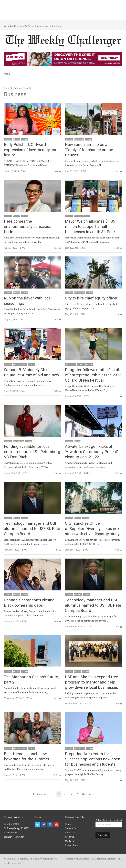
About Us (70, 833)
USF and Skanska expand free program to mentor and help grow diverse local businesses (92, 682)
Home (68, 824)
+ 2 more (25, 216)
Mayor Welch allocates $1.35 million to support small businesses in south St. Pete (90, 227)
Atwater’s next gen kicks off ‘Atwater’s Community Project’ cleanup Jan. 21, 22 (91, 452)
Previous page (41, 794)
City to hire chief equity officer (91, 298)
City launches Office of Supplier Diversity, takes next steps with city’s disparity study (93, 529)
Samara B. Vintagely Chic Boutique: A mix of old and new (31, 373)
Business (8, 139)
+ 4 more (31, 364)
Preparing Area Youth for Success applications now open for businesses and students (93, 759)
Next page (88, 794)
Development (79, 139)
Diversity (16, 139)
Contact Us (71, 828)
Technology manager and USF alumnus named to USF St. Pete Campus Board (32, 529)
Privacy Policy (72, 845)
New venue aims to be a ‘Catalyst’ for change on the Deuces (89, 150)
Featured (16, 216)
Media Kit (70, 841)
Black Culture (71, 364)
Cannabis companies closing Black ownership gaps (29, 603)
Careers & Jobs (79, 293)
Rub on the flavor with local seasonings (28, 301)
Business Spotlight (20, 364)
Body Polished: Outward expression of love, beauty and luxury (31, 150)
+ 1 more (87, 595)
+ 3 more (25, 139)
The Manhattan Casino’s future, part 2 (31, 680)
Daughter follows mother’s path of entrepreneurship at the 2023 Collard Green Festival (93, 375)
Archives (69, 837)
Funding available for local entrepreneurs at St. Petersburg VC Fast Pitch (32, 452)
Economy (78, 216)
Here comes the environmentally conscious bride (28, 227)
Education (78, 595)
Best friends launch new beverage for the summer (27, 757)
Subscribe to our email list (109, 820)
